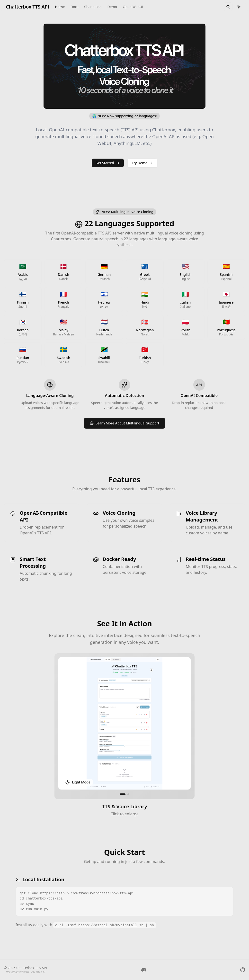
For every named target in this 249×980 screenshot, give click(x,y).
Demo (112, 7)
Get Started (108, 163)
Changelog (93, 7)
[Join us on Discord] (144, 970)
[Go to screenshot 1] (123, 795)
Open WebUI (133, 7)
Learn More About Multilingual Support (124, 424)
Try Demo (142, 163)
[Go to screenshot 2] (128, 795)
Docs (74, 7)
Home (60, 7)
